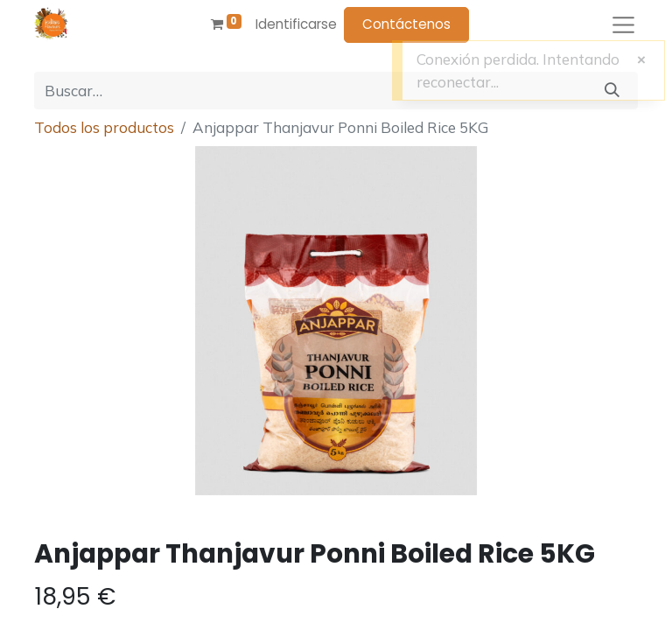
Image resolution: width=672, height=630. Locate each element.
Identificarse (296, 24)
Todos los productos (104, 127)
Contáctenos (406, 24)
